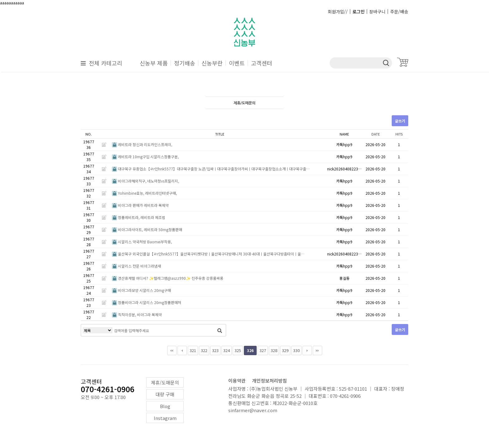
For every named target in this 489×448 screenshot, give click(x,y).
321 (193, 350)
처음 (172, 350)
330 (296, 350)
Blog (165, 406)
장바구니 (377, 12)
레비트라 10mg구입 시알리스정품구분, (145, 157)
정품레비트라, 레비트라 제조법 (139, 217)
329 (285, 350)
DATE (376, 134)
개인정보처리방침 (269, 381)
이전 (182, 350)
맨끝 (317, 350)
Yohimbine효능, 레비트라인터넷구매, (144, 193)
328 (274, 350)
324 (227, 350)
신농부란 (212, 63)
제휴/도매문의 (165, 382)
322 (204, 350)
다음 (307, 350)
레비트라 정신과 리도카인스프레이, (142, 144)
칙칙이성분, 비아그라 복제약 (137, 315)
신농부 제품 (154, 63)
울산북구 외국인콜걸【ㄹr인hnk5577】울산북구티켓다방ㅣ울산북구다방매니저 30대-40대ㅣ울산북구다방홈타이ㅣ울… (208, 254)
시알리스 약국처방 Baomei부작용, (142, 242)
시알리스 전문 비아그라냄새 (136, 266)
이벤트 (237, 63)
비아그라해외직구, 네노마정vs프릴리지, (145, 181)
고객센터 (262, 63)
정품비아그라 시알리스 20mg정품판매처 (147, 302)
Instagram (165, 418)
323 (215, 350)
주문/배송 (399, 12)
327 (263, 350)
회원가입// (338, 12)
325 (238, 350)
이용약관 (237, 381)
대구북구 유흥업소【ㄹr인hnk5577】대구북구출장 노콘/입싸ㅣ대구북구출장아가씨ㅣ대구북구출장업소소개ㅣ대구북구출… (211, 169)
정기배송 (185, 63)
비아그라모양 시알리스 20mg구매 (141, 290)
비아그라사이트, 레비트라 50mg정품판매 (147, 229)
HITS (399, 134)
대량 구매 (165, 394)
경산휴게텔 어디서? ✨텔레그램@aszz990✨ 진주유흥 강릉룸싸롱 (168, 278)
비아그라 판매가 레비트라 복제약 (140, 205)
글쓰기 (400, 121)
